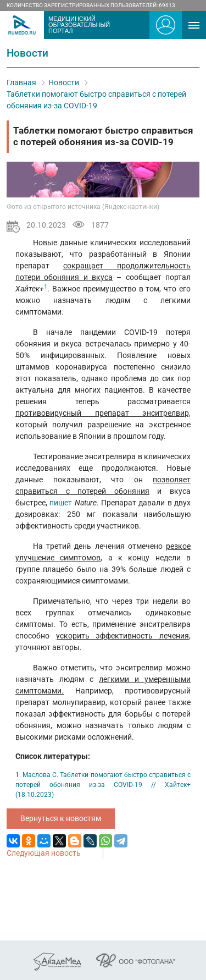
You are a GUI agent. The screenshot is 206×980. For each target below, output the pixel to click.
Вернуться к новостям (61, 818)
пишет (62, 503)
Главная (21, 82)
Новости (64, 82)
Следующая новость (44, 853)
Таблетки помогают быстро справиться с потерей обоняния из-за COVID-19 (96, 100)
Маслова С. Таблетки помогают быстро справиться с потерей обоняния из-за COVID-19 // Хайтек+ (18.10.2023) (103, 785)
